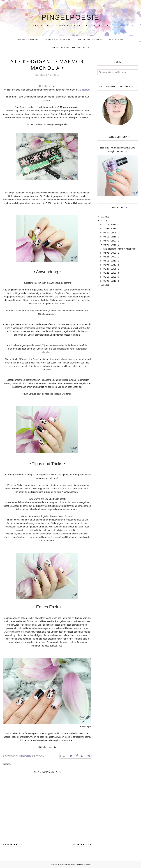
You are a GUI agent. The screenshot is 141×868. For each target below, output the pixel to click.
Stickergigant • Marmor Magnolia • (120, 249)
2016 (103, 285)
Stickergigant (84, 90)
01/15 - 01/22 (110, 277)
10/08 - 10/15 (110, 229)
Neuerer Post (14, 844)
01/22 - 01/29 (110, 273)
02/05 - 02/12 (110, 265)
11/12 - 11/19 (110, 225)
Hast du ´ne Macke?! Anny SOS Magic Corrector (118, 149)
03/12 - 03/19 (110, 261)
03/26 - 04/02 (110, 257)
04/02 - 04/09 (110, 253)
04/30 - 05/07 (110, 241)
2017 (103, 221)
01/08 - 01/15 (110, 281)
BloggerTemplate (85, 864)
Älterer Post (81, 844)
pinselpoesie (70, 15)
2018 (103, 217)
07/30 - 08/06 (110, 233)
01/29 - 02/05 (110, 269)
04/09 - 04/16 (110, 245)
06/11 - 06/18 (110, 237)
